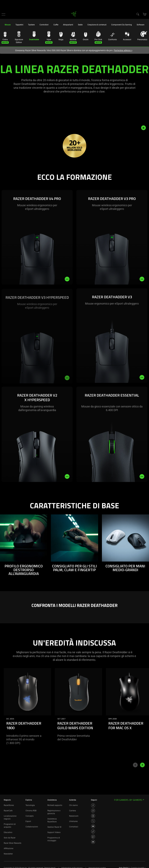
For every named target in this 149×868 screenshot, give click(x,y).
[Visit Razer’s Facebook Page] (93, 805)
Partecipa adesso (123, 50)
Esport (28, 821)
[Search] (138, 14)
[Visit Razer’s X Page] (93, 821)
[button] (3, 14)
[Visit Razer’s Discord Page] (93, 842)
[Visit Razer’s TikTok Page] (93, 831)
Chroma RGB (31, 811)
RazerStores (9, 805)
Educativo (8, 832)
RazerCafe (8, 811)
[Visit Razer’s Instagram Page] (93, 811)
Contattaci (74, 827)
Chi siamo (73, 805)
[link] (74, 14)
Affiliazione (9, 848)
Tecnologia (30, 805)
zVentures (73, 821)
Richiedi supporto (55, 805)
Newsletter (8, 854)
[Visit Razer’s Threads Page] (93, 816)
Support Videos (54, 832)
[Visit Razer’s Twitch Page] (93, 837)
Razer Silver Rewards (13, 843)
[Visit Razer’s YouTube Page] (93, 826)
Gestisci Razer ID (54, 827)
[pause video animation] (145, 128)
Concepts (30, 816)
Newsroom (74, 816)
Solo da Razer (10, 838)
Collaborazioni (32, 827)
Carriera (73, 811)
